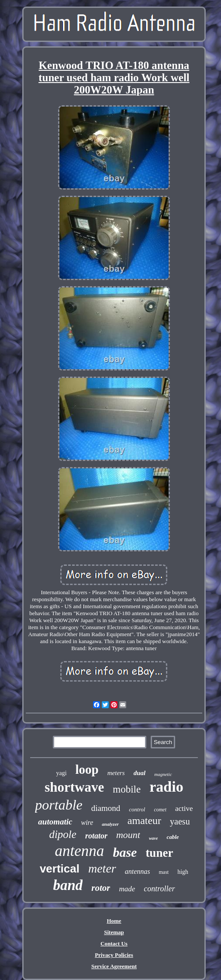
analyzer (110, 824)
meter (102, 868)
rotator (96, 836)
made (127, 889)
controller (159, 889)
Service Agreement (114, 966)
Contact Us (114, 944)
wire (87, 822)
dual (140, 773)
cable (173, 837)
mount (128, 835)
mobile (127, 789)
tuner (159, 853)
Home (114, 921)
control (137, 809)
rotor (101, 888)
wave (154, 838)
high (183, 872)
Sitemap (114, 932)
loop (87, 769)
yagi (61, 773)
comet (160, 810)
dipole (63, 834)
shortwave (74, 787)
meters (116, 773)
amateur (144, 821)
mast (164, 872)
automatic (55, 822)
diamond (106, 808)
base (125, 852)
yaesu (180, 821)
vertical (60, 869)
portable (59, 805)
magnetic (163, 774)
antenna (80, 851)
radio (166, 787)
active (184, 809)
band (68, 885)
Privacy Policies (114, 955)
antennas (138, 871)
